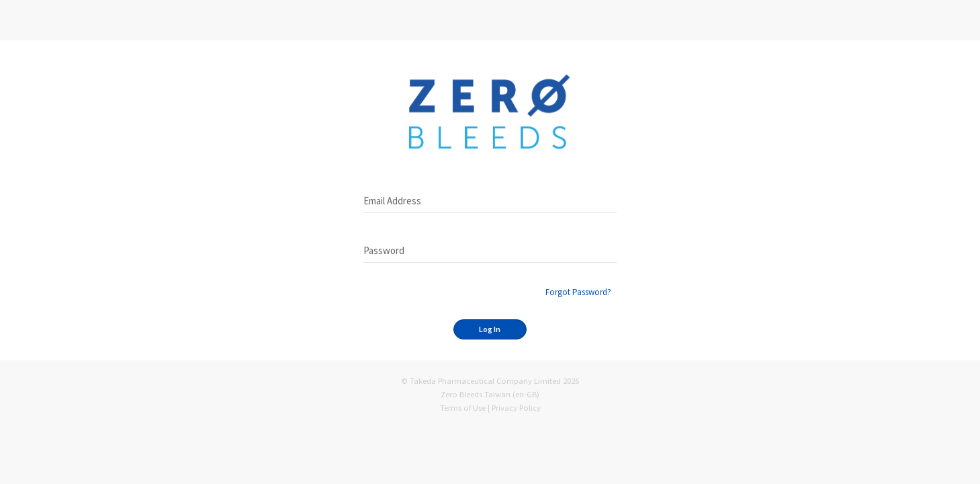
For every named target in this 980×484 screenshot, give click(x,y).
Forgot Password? (578, 292)
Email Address (392, 201)
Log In (490, 329)
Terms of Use (463, 408)
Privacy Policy (516, 408)
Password (384, 250)
